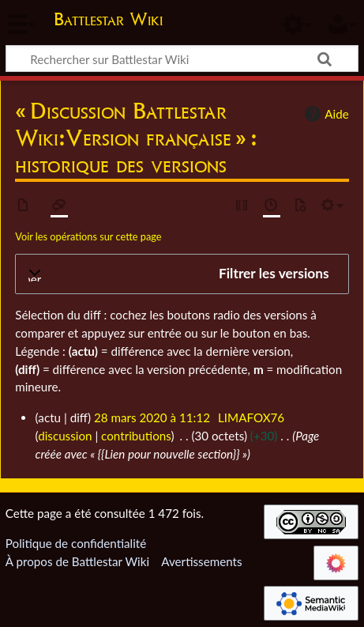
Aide (325, 114)
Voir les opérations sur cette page (88, 236)
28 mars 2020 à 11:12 (152, 417)
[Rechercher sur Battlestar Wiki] (182, 59)
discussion (65, 436)
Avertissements (201, 561)
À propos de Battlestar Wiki (77, 561)
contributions (136, 436)
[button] (182, 274)
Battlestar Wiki (108, 21)
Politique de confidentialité (76, 543)
